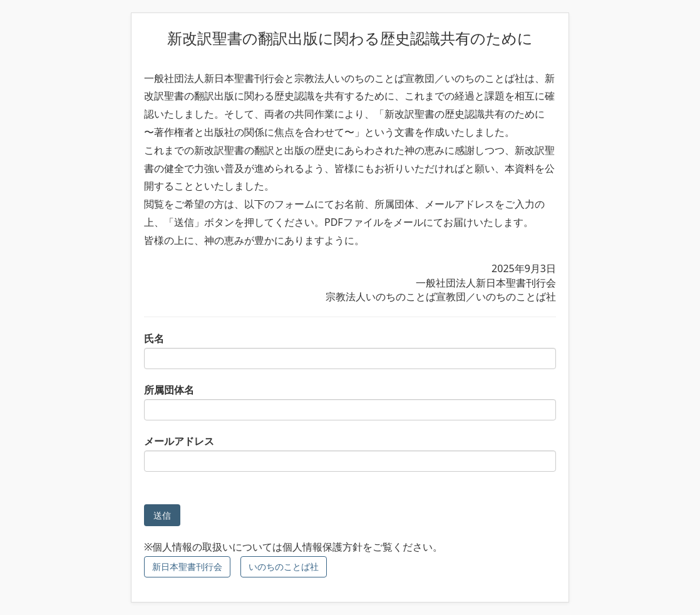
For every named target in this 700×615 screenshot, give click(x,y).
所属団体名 (350, 402)
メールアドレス (350, 453)
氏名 (350, 350)
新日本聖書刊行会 (187, 567)
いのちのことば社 (284, 567)
